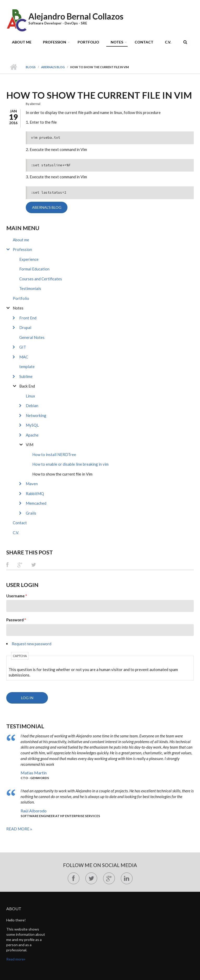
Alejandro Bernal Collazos (76, 16)
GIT (23, 347)
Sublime (26, 376)
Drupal (25, 327)
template (27, 366)
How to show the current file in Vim (62, 474)
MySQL (32, 425)
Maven (32, 484)
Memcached (36, 503)
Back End (27, 386)
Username (17, 596)
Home (13, 67)
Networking (36, 415)
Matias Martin (34, 773)
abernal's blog (53, 67)
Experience (29, 259)
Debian (32, 406)
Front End (28, 318)
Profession (55, 42)
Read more (18, 829)
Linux (30, 396)
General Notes (32, 337)
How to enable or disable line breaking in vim (70, 464)
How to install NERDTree (54, 454)
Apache (32, 435)
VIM (30, 445)
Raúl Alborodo (34, 811)
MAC (24, 357)
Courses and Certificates (41, 279)
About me (22, 42)
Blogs (31, 67)
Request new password (32, 644)
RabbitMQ (35, 494)
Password (16, 620)
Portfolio (88, 42)
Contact (144, 42)
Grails (31, 513)
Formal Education (34, 269)
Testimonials (30, 288)
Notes (117, 42)
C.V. (168, 42)
